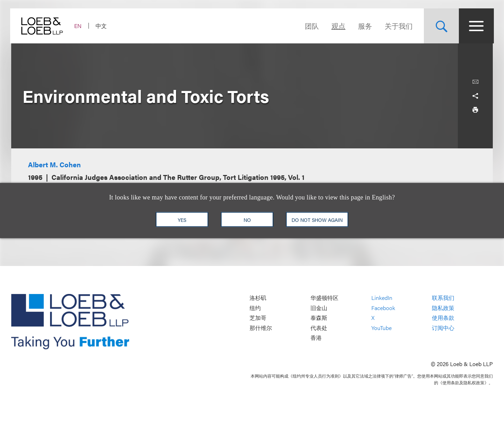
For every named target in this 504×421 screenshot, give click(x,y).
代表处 (319, 328)
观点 (337, 26)
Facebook (383, 308)
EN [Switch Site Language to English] (79, 26)
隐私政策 (443, 308)
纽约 (255, 308)
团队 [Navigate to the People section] (311, 26)
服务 (364, 26)
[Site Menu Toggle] (475, 26)
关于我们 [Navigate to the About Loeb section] (398, 26)
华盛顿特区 (324, 298)
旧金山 (319, 308)
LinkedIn (382, 298)
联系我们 (443, 298)
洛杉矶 (258, 298)
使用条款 (443, 318)
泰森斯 (319, 318)
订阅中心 (443, 328)
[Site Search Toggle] (440, 26)
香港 (316, 338)
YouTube (381, 328)
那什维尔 (261, 328)
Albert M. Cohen (54, 164)
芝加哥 (258, 318)
